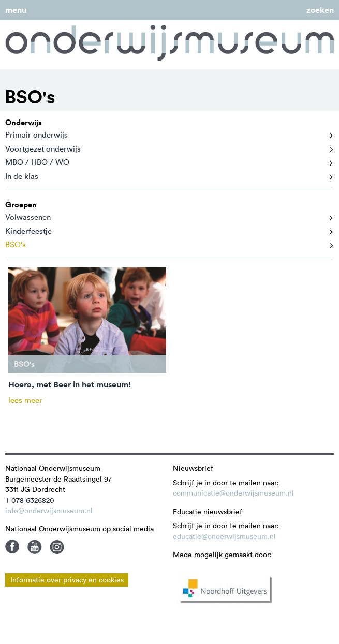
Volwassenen (28, 217)
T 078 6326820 (30, 500)
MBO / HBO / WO (37, 162)
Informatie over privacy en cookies (67, 580)
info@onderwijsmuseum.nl (49, 511)
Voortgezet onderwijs (43, 149)
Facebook (12, 547)
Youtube (35, 547)
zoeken (320, 10)
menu (16, 10)
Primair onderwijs (36, 135)
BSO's (16, 244)
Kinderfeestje (28, 231)
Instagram (57, 547)
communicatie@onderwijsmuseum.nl (233, 493)
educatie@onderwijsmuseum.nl (224, 536)
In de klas (22, 176)
